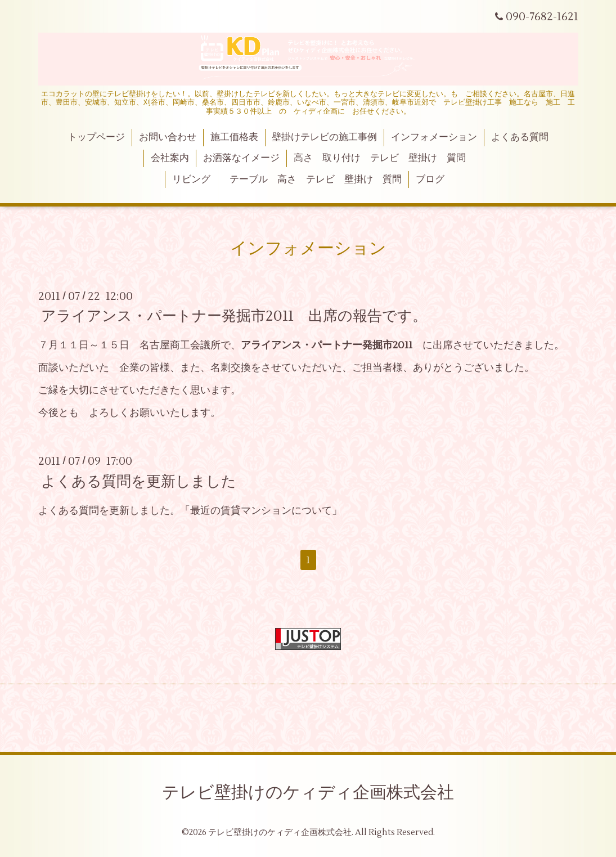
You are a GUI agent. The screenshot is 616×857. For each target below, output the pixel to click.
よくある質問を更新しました (139, 481)
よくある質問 (520, 137)
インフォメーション (434, 137)
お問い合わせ (168, 137)
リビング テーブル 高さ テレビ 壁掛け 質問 (287, 180)
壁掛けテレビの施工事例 (324, 137)
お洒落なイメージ (241, 158)
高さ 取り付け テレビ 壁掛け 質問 (380, 158)
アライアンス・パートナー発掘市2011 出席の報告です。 (234, 316)
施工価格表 (234, 137)
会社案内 (170, 158)
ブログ (430, 180)
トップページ (96, 137)
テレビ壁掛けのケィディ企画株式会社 (308, 793)
